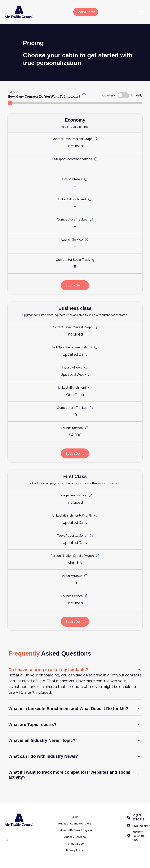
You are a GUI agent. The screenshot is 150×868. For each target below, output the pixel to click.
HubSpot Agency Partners (75, 823)
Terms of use (75, 844)
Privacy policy (75, 850)
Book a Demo (86, 12)
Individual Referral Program (75, 830)
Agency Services (75, 837)
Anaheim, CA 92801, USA (139, 836)
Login (75, 817)
